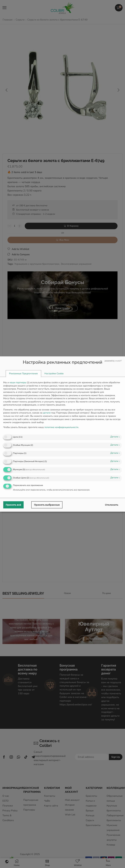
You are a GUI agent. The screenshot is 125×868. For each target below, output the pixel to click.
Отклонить (112, 505)
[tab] (23, 374)
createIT (118, 361)
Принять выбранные (47, 505)
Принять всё (13, 505)
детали (115, 437)
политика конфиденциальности (61, 427)
